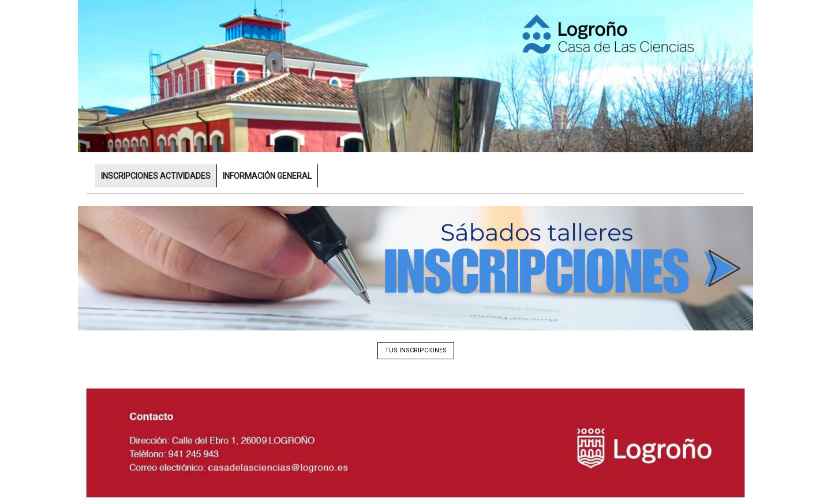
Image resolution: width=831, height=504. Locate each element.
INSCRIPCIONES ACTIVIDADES (156, 176)
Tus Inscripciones (416, 350)
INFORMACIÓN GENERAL (267, 176)
